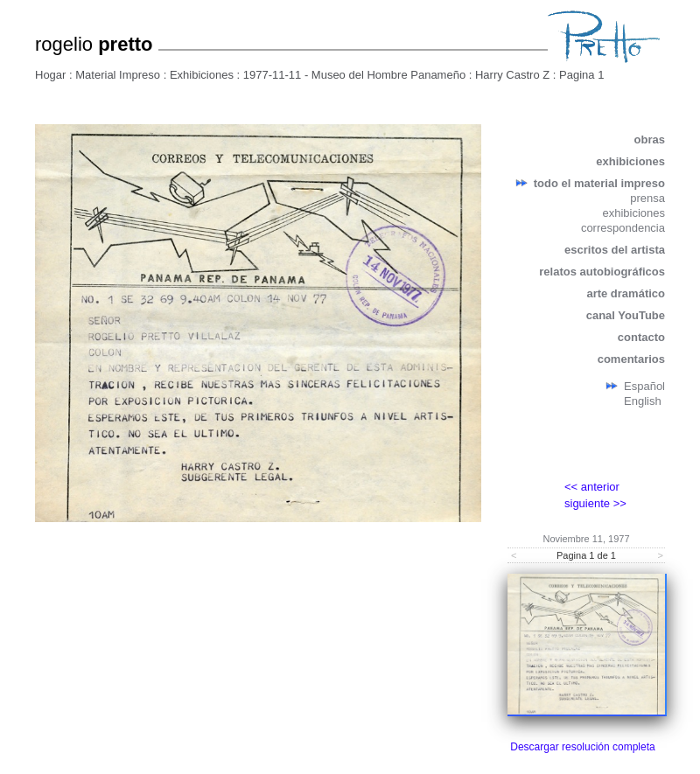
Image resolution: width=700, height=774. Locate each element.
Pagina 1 (581, 75)
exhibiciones (630, 161)
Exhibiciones (202, 75)
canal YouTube (626, 315)
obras (650, 139)
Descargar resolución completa (582, 747)
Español (644, 386)
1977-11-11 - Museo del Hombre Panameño (354, 75)
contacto (641, 337)
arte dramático (626, 293)
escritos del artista (615, 250)
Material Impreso (118, 75)
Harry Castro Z (512, 75)
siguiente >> (595, 503)
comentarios (631, 359)
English (643, 401)
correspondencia (623, 228)
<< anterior (592, 487)
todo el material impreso (599, 183)
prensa (647, 198)
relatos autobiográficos (602, 272)
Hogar (50, 75)
